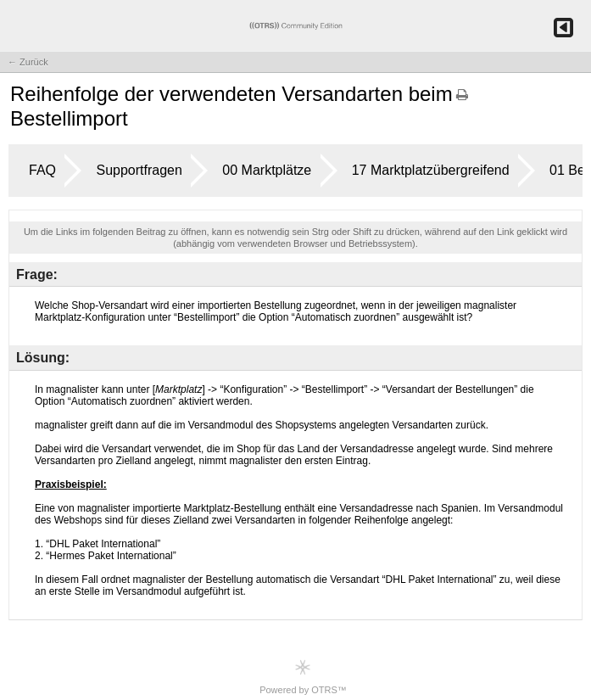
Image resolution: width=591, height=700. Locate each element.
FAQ (42, 170)
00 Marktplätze (267, 170)
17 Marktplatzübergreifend (431, 170)
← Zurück (28, 62)
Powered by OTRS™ (303, 677)
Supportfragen (139, 170)
